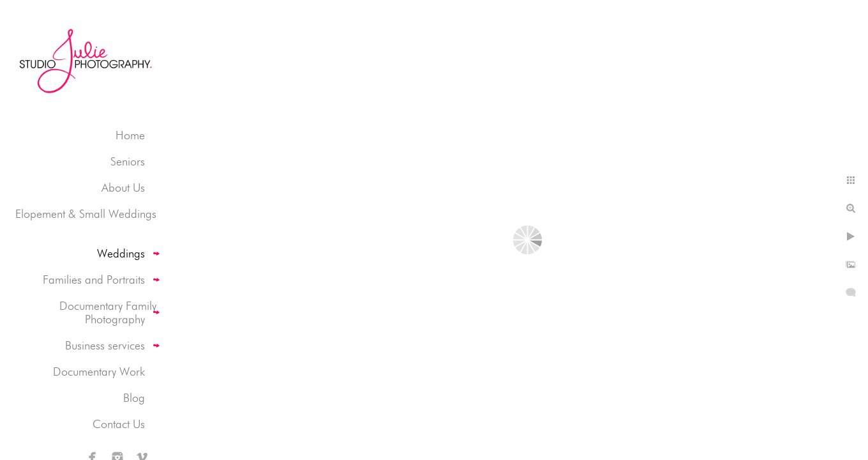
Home (130, 135)
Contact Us (119, 424)
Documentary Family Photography (108, 312)
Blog (134, 398)
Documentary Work (99, 372)
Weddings (121, 253)
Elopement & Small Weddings (86, 214)
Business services (105, 345)
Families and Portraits (94, 280)
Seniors (128, 161)
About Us (123, 188)
